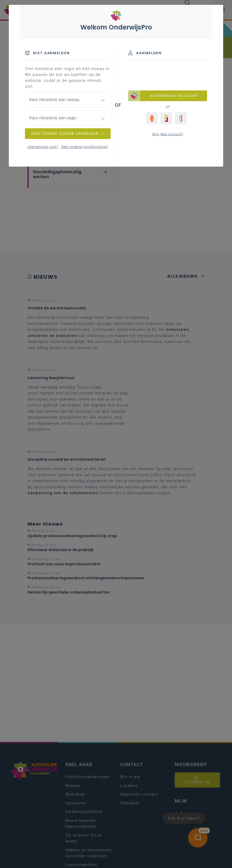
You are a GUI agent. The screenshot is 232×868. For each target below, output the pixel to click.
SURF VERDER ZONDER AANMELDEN (68, 133)
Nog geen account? (168, 134)
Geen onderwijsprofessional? (85, 147)
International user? (43, 147)
